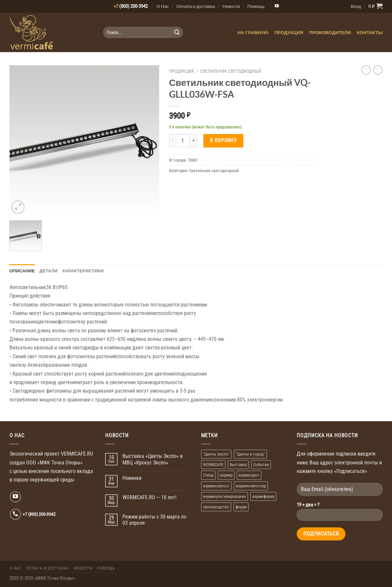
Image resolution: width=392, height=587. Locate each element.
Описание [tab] (22, 271)
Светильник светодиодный (231, 71)
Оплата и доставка (196, 6)
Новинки (132, 478)
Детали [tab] (48, 271)
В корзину (223, 140)
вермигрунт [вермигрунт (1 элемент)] (249, 475)
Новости (231, 6)
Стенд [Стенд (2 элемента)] (208, 475)
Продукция (289, 32)
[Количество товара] (183, 141)
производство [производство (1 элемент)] (216, 507)
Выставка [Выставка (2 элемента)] (238, 465)
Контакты (370, 32)
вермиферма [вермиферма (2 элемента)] (263, 496)
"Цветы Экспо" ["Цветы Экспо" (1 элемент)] (216, 454)
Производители (330, 32)
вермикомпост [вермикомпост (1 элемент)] (216, 486)
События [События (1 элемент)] (261, 465)
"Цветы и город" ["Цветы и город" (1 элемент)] (250, 454)
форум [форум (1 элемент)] (241, 507)
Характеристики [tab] (83, 271)
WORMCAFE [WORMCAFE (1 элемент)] (213, 465)
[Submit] (177, 33)
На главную (253, 32)
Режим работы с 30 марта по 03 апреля (154, 520)
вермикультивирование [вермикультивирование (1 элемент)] (224, 496)
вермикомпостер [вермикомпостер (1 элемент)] (251, 486)
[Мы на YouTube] (277, 6)
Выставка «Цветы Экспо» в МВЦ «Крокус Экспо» (153, 459)
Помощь (256, 6)
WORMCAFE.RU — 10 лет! (149, 497)
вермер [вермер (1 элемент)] (226, 475)
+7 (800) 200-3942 (39, 514)
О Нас (163, 6)
